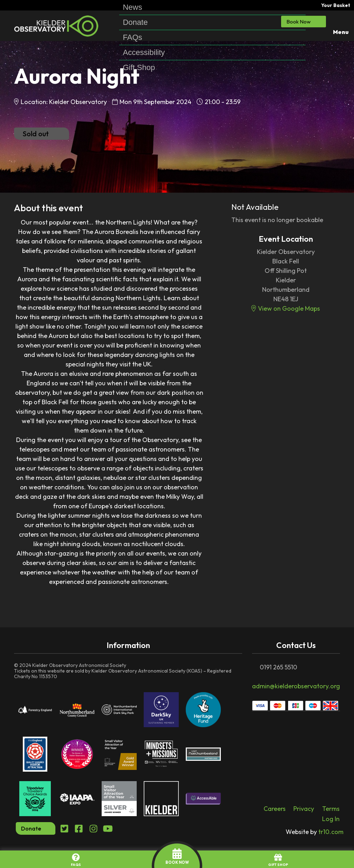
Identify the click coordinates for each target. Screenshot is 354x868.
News (132, 7)
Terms (331, 809)
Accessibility (144, 53)
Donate (135, 22)
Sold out (42, 134)
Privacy (304, 809)
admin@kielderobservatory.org (296, 686)
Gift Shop (139, 68)
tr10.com (315, 832)
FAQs (132, 37)
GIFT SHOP (278, 860)
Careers (275, 809)
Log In (331, 819)
